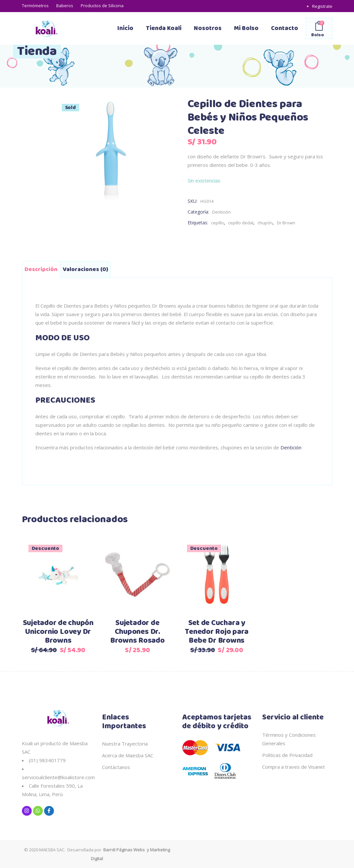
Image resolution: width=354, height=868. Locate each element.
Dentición (221, 212)
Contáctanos (116, 767)
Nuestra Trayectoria (125, 744)
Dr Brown (286, 223)
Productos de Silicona (102, 6)
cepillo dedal (241, 223)
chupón (265, 223)
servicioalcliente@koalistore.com (58, 777)
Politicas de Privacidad (287, 755)
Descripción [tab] (41, 269)
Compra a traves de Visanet (294, 767)
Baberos (65, 6)
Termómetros (35, 6)
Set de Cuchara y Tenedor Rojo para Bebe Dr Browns (217, 632)
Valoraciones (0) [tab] (85, 269)
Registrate (322, 6)
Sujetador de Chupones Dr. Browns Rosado (137, 632)
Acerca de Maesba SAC (128, 755)
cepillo (218, 223)
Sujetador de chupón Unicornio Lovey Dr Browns (58, 632)
